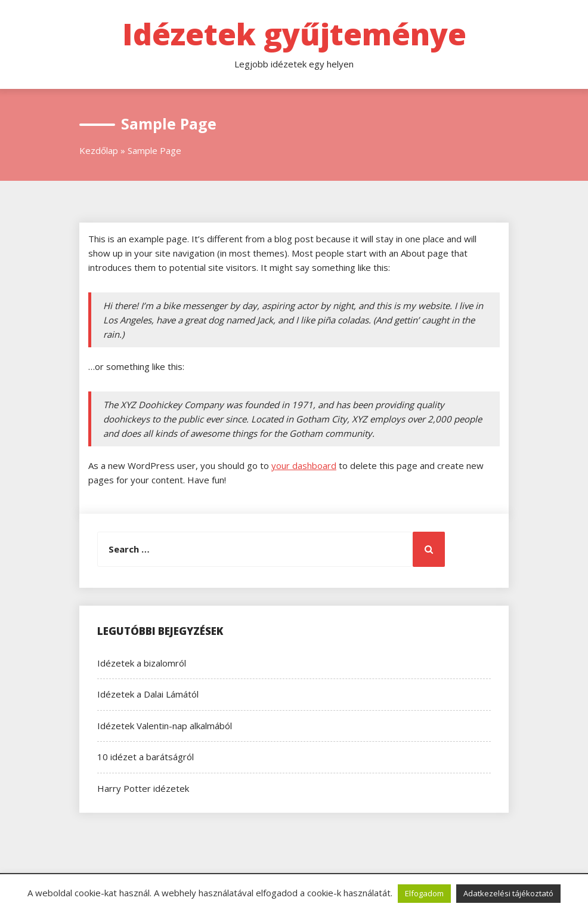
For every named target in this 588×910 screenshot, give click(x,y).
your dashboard (304, 465)
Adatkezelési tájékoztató (508, 893)
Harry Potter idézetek (143, 788)
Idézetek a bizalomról (142, 663)
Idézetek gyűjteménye (294, 34)
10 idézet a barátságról (146, 757)
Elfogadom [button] (424, 893)
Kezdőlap (99, 150)
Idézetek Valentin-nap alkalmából (165, 726)
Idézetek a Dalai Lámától (148, 694)
